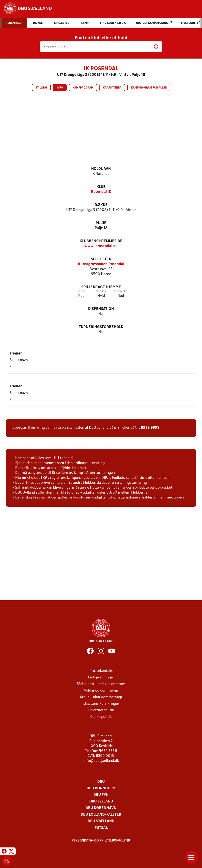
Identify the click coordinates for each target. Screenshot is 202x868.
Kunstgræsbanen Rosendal (101, 264)
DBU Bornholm (101, 788)
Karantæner (112, 88)
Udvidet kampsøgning (154, 23)
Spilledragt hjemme (101, 287)
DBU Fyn (101, 795)
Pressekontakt (101, 671)
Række (101, 205)
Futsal (101, 828)
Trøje (81, 292)
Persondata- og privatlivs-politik (101, 841)
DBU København (101, 808)
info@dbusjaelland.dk (101, 761)
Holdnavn (101, 169)
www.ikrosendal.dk (101, 246)
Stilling (41, 88)
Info (60, 88)
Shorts (101, 292)
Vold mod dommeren (101, 691)
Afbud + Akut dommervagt (101, 697)
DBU (101, 782)
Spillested (101, 259)
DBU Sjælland (101, 821)
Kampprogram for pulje (149, 88)
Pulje (101, 223)
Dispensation (101, 309)
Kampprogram (83, 88)
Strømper (121, 292)
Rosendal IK (101, 192)
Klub (101, 187)
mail (118, 428)
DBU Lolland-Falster (101, 815)
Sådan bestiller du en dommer (101, 684)
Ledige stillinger (101, 677)
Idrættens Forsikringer (101, 704)
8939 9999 (150, 428)
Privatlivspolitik (101, 710)
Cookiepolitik (101, 717)
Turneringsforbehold (101, 327)
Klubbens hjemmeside (101, 241)
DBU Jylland (101, 802)
